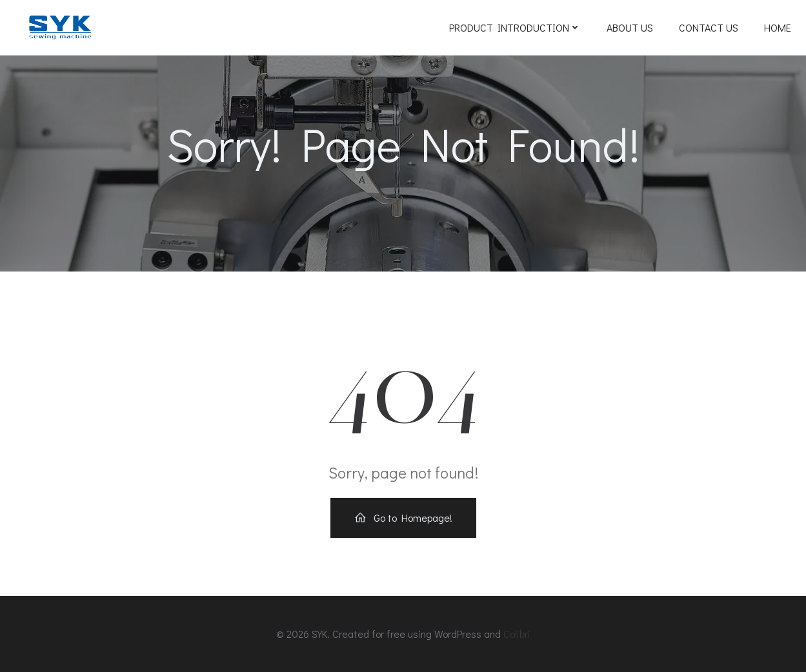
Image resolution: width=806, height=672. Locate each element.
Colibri (517, 634)
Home (778, 27)
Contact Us (709, 27)
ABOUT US (630, 27)
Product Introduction (515, 27)
